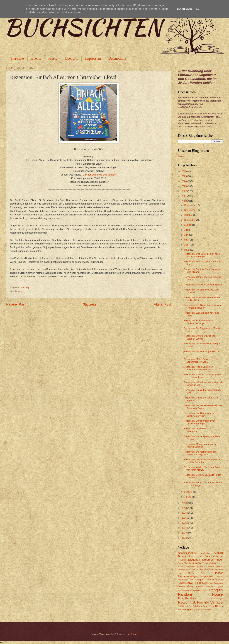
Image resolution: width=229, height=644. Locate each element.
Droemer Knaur (212, 560)
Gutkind (204, 573)
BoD (198, 557)
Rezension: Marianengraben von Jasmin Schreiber (200, 445)
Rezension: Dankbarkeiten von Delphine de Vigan (199, 414)
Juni (187, 235)
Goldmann (212, 570)
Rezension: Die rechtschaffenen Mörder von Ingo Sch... (200, 453)
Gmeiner (203, 570)
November (190, 210)
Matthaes (182, 591)
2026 (184, 171)
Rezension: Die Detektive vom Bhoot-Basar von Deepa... (203, 407)
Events (36, 58)
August (188, 225)
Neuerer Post (16, 304)
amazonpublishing (187, 553)
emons (220, 566)
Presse (53, 58)
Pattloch (205, 591)
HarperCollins (207, 576)
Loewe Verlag (186, 586)
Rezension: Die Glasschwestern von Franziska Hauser (202, 306)
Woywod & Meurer (204, 610)
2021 (184, 196)
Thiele (212, 606)
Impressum (93, 58)
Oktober (189, 215)
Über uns (71, 58)
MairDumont (211, 586)
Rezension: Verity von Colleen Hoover (203, 285)
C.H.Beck (205, 556)
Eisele (211, 566)
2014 (184, 528)
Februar (189, 492)
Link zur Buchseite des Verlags (99, 175)
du (190, 563)
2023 (184, 186)
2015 (184, 523)
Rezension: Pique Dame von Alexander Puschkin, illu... (198, 368)
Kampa (219, 580)
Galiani (194, 570)
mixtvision (197, 591)
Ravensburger (217, 599)
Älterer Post (162, 304)
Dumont (197, 563)
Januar (188, 497)
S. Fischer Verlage (208, 602)
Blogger (134, 634)
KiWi (190, 583)
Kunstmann (218, 583)
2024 (184, 181)
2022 (184, 191)
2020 (184, 201)
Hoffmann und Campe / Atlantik (196, 580)
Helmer (220, 577)
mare (221, 586)
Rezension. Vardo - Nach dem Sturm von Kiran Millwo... (202, 468)
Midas (189, 591)
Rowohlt (185, 602)
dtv (186, 563)
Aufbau (218, 553)
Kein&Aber (182, 583)
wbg (20, 291)
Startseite (17, 58)
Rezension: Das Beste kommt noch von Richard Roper (202, 255)
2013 (184, 533)
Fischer (181, 570)
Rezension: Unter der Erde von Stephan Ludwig (200, 337)
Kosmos (209, 583)
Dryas (180, 563)
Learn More (185, 9)
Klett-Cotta (199, 583)
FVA (188, 570)
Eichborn (202, 566)
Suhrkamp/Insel (200, 606)
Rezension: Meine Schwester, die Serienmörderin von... (201, 361)
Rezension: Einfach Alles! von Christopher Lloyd (199, 322)
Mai (186, 240)
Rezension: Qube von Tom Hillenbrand (197, 430)
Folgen (182, 156)
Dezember (190, 205)
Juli (186, 230)
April (187, 245)
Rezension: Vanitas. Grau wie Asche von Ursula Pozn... (202, 376)
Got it (200, 9)
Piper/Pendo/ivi (187, 598)
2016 (184, 518)
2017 (184, 513)
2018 (184, 508)
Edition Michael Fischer (213, 563)
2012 (184, 538)
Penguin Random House (200, 592)
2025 (184, 176)
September (190, 220)
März (187, 250)
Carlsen (215, 556)
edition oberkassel (186, 567)
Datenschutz (117, 58)
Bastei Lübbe (186, 556)
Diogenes (194, 560)
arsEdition (205, 553)
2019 (184, 503)
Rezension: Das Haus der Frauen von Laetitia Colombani (203, 461)
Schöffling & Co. (185, 606)
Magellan (200, 586)
